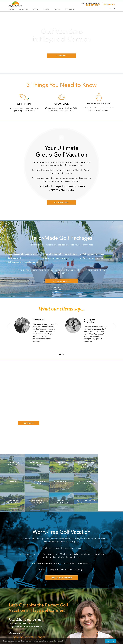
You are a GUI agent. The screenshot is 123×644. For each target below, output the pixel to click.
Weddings (57, 9)
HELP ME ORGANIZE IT (61, 202)
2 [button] (63, 355)
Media (94, 619)
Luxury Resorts (13, 621)
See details (60, 641)
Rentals (36, 9)
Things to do (23, 9)
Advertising (40, 621)
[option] (36, 330)
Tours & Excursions (15, 627)
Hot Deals (11, 624)
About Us (95, 616)
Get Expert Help (109, 4)
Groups (46, 9)
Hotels (11, 9)
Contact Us (29, 423)
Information (70, 9)
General (67, 616)
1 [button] (60, 355)
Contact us (62, 56)
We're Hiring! (97, 621)
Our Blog (67, 619)
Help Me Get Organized (61, 521)
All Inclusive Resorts (15, 619)
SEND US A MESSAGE (20, 592)
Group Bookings (42, 616)
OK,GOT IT (111, 641)
